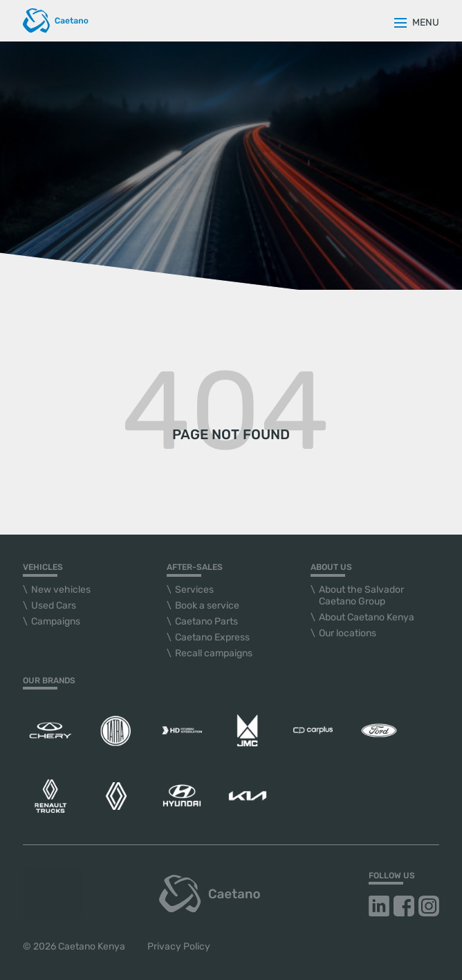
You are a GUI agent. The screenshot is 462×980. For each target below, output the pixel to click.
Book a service (207, 605)
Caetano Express (212, 637)
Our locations (348, 633)
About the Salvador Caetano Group (361, 595)
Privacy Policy (179, 946)
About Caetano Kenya (367, 617)
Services (194, 590)
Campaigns (56, 621)
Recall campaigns (214, 653)
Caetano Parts (206, 621)
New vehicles (61, 590)
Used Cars (54, 605)
